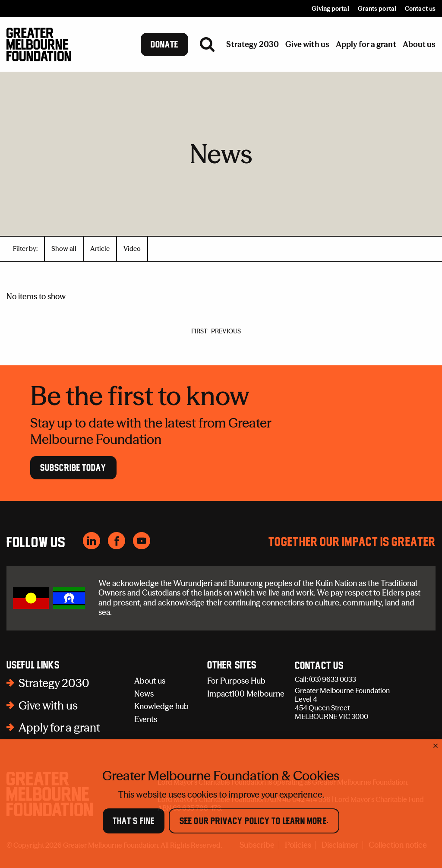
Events (146, 719)
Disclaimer (340, 845)
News (144, 694)
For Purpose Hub (236, 681)
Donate (165, 44)
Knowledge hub (161, 706)
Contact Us (319, 666)
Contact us (420, 9)
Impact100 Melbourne (246, 694)
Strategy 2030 (54, 683)
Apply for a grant (59, 728)
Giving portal (330, 9)
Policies (298, 845)
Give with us (48, 706)
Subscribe (257, 845)
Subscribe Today (73, 468)
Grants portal (377, 9)
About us (150, 681)
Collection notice (398, 845)
